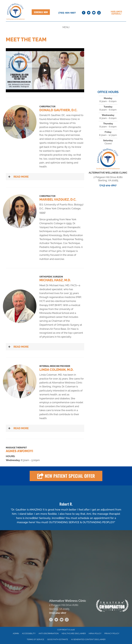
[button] (45, 177)
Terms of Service (35, 639)
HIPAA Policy (95, 633)
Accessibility (29, 633)
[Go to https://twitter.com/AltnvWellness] (89, 13)
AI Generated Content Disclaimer (88, 639)
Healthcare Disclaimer (74, 633)
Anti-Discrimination (49, 633)
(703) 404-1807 (67, 13)
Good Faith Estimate (58, 639)
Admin (16, 633)
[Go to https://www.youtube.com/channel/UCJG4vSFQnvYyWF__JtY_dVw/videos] (94, 13)
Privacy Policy (112, 633)
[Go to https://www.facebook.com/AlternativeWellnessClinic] (84, 13)
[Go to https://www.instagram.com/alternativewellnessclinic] (99, 13)
